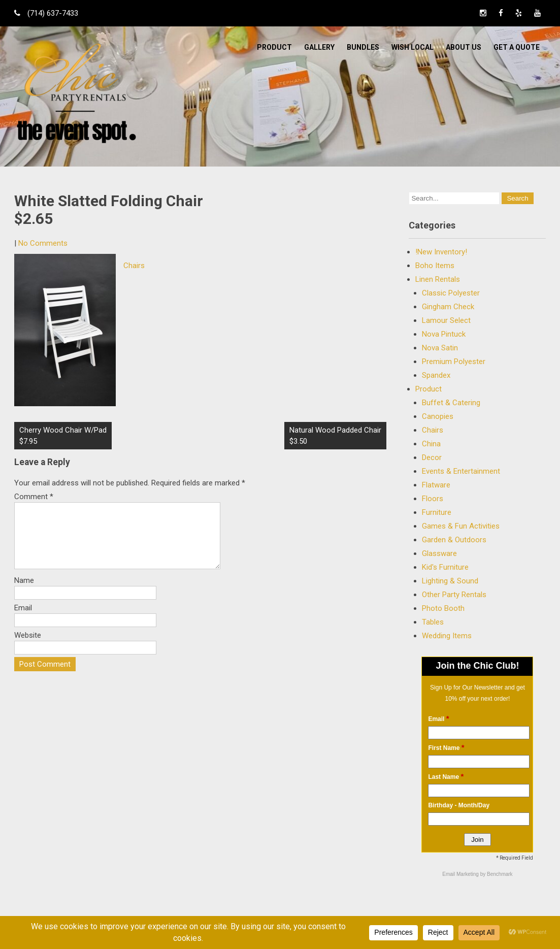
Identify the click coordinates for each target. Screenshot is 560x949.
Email (23, 620)
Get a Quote (517, 47)
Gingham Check (448, 307)
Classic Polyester (451, 293)
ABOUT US (464, 47)
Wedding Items (447, 636)
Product (274, 47)
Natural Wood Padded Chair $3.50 (335, 436)
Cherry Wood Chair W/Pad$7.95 (63, 436)
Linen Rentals (438, 279)
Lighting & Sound (450, 581)
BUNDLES (363, 47)
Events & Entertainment (461, 471)
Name (24, 593)
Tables (433, 622)
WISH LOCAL (413, 47)
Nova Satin (440, 348)
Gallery (319, 47)
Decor (432, 457)
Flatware (436, 485)
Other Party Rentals (454, 595)
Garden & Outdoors (454, 540)
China (431, 444)
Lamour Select (446, 320)
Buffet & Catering (451, 403)
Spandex (436, 375)
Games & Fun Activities (461, 526)
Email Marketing (461, 874)
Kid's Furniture (445, 567)
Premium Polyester (454, 362)
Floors (433, 499)
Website (28, 647)
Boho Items (435, 266)
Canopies (438, 416)
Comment (34, 497)
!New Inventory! (441, 252)
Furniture (437, 512)
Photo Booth (443, 608)
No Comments (43, 243)
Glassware (439, 553)
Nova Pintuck (444, 334)
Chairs (134, 266)
